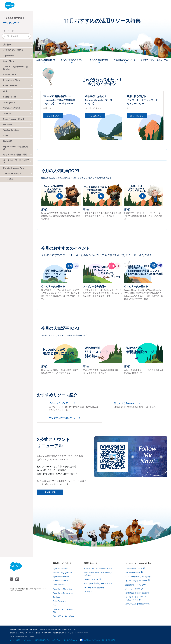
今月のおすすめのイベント (72, 60)
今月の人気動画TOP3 (45, 60)
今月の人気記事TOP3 (99, 60)
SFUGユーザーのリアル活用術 (138, 577)
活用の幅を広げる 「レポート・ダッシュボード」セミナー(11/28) (144, 100)
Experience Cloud (61, 581)
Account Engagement (62, 573)
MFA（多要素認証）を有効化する (98, 583)
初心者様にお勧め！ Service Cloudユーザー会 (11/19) (101, 100)
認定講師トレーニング (135, 585)
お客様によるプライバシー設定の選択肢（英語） (98, 640)
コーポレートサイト (12, 174)
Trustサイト (89, 592)
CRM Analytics (59, 585)
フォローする (50, 492)
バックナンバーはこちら (62, 418)
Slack (55, 605)
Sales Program (59, 601)
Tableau (56, 597)
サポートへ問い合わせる (94, 588)
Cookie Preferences (70, 640)
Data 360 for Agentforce (64, 616)
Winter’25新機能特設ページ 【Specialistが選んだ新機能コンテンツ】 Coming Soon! (61, 100)
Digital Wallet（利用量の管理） (16, 148)
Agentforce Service (61, 577)
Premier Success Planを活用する (98, 568)
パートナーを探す (133, 589)
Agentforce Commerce (63, 593)
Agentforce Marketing (62, 589)
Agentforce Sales (60, 568)
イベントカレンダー (59, 403)
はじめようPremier (124, 403)
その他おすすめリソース (125, 60)
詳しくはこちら (53, 116)
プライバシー (28, 640)
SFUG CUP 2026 (91, 579)
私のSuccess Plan (133, 573)
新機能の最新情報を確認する (137, 593)
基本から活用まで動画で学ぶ (137, 604)
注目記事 (7, 45)
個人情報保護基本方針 (43, 640)
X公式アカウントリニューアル (155, 60)
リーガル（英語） (15, 640)
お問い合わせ (57, 640)
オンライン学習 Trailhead (136, 581)
